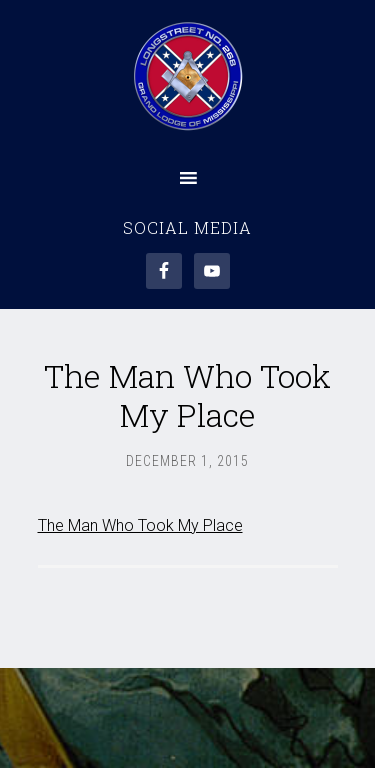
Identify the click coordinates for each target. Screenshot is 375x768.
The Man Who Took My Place (140, 525)
